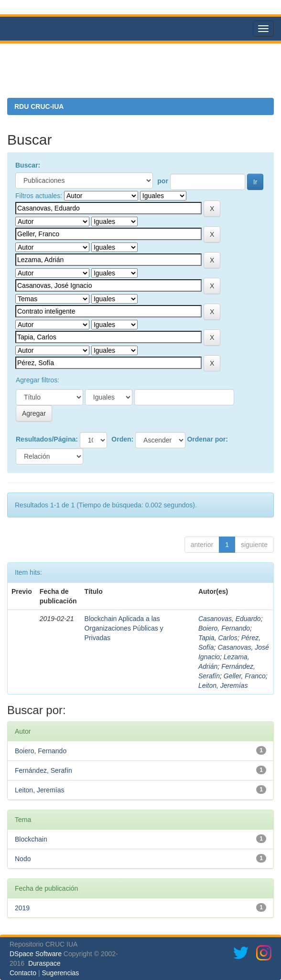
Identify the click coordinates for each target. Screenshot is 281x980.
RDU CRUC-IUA (39, 106)
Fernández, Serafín (43, 770)
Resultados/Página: (47, 439)
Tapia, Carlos (218, 638)
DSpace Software (36, 954)
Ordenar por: (207, 439)
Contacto (23, 973)
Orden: (122, 439)
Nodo (23, 859)
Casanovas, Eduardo (230, 619)
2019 (22, 908)
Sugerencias (60, 973)
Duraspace (44, 963)
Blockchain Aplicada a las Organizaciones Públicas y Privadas (124, 628)
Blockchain (31, 839)
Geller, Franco (245, 676)
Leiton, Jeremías (223, 685)
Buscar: (28, 165)
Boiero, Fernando (224, 628)
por (163, 181)
